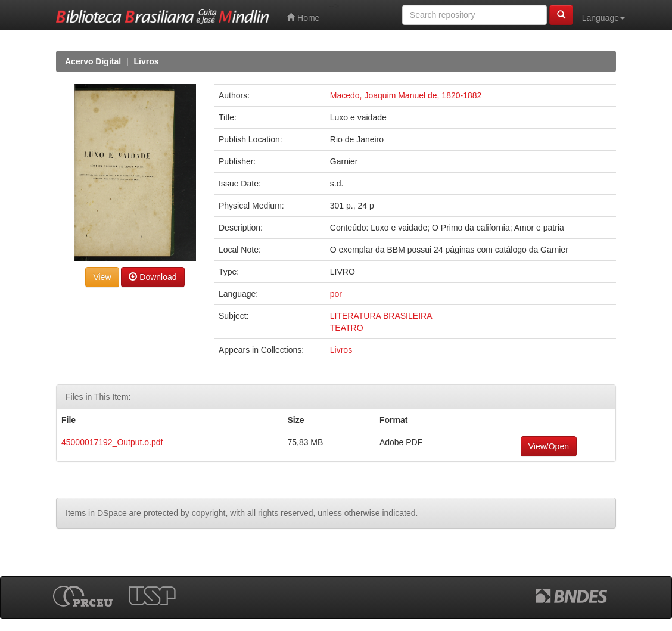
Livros (147, 61)
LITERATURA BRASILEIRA (381, 316)
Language (603, 18)
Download (153, 277)
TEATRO (347, 328)
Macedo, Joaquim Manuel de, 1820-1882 (406, 95)
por (336, 294)
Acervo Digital (93, 61)
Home (303, 18)
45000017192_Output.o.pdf (112, 442)
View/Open (549, 446)
